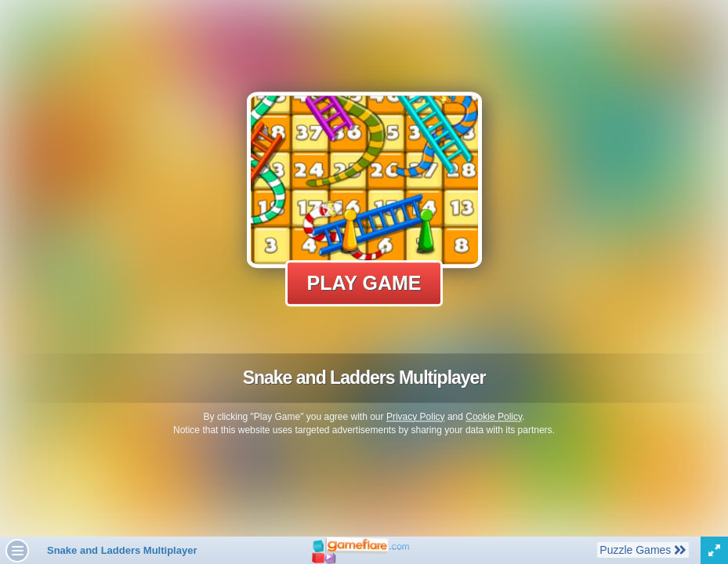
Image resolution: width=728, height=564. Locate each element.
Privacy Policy (416, 417)
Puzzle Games (643, 549)
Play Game (364, 283)
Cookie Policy (494, 417)
